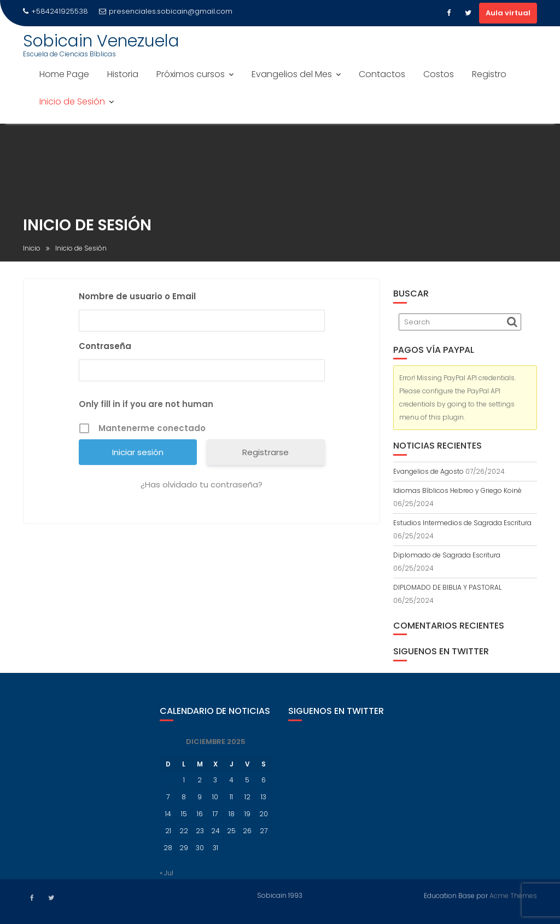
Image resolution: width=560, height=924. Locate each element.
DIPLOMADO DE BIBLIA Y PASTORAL (447, 587)
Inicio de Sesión (72, 101)
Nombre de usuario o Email (137, 297)
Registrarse (266, 453)
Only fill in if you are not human (146, 405)
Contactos (382, 74)
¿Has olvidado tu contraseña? (202, 486)
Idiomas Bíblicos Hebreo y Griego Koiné (457, 490)
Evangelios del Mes (292, 74)
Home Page (64, 74)
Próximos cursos (191, 74)
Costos (439, 74)
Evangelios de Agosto (428, 471)
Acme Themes (513, 895)
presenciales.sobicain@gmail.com (166, 11)
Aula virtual (508, 13)
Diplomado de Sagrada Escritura (447, 555)
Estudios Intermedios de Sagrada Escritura (462, 523)
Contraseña (105, 347)
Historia (123, 74)
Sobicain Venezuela (101, 41)
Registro (489, 74)
